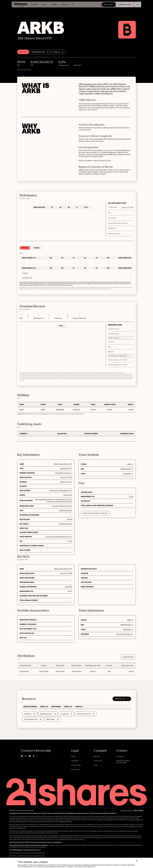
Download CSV (128, 657)
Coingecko (89, 160)
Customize (31, 863)
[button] (34, 4)
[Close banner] (137, 851)
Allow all (59, 863)
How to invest (109, 4)
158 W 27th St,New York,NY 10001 (123, 762)
